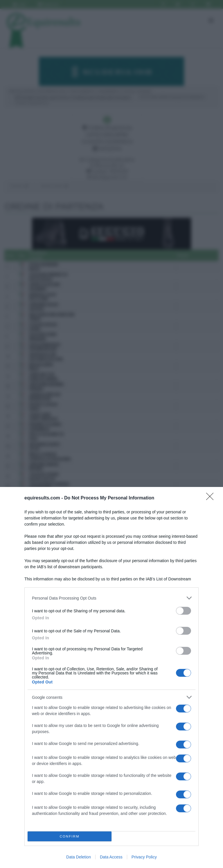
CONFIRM (70, 837)
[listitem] (111, 598)
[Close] (212, 498)
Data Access (111, 857)
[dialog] (111, 677)
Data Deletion (79, 857)
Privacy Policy (144, 857)
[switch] (184, 611)
